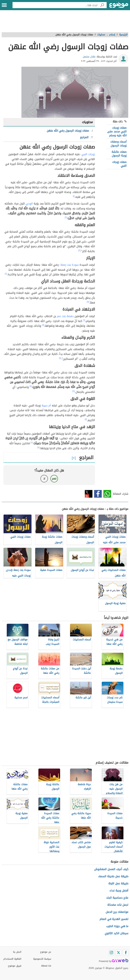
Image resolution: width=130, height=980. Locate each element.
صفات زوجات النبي (119, 164)
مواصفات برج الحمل (117, 912)
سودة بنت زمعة (70, 265)
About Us (46, 966)
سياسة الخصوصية (42, 959)
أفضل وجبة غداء (119, 891)
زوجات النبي (88, 154)
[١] (74, 196)
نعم (54, 479)
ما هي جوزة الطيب (117, 926)
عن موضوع (46, 952)
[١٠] (32, 443)
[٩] (74, 391)
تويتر (89, 494)
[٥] (88, 302)
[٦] (84, 320)
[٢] (66, 217)
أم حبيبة (46, 405)
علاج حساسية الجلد (117, 898)
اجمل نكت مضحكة (118, 905)
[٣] (79, 250)
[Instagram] (111, 953)
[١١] (39, 447)
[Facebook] (126, 953)
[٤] (6, 274)
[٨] (31, 386)
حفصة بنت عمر (65, 316)
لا (44, 479)
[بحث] (102, 5)
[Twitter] (118, 953)
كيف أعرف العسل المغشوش (111, 869)
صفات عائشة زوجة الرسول (119, 154)
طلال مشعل (89, 57)
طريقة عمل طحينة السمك (113, 876)
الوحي (29, 204)
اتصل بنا (17, 952)
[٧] (43, 325)
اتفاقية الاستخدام (12, 959)
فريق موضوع (15, 966)
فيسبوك (98, 494)
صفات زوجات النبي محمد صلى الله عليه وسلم (117, 132)
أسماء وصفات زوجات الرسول (118, 144)
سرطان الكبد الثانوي (116, 933)
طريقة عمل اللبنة (118, 883)
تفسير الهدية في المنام (114, 919)
